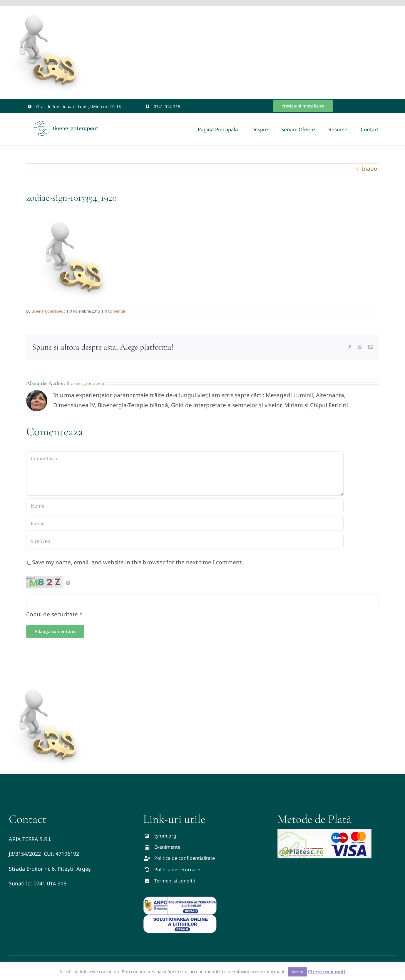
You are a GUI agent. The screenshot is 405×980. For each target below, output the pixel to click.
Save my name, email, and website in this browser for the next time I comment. (138, 562)
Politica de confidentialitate (185, 858)
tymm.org (165, 836)
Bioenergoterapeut (48, 311)
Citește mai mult (327, 971)
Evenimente (167, 847)
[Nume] (185, 506)
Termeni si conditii (175, 881)
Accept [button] (297, 972)
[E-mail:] (185, 523)
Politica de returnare (177, 870)
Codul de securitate (52, 614)
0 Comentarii (116, 311)
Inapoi (370, 169)
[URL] (185, 541)
